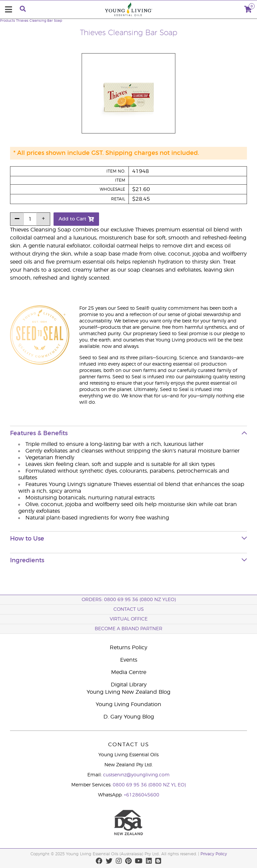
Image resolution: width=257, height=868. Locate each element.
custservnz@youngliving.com (136, 775)
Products (8, 21)
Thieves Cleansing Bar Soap (39, 21)
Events (129, 660)
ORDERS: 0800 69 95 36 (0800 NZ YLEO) (129, 600)
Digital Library (129, 685)
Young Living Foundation (128, 704)
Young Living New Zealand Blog (128, 692)
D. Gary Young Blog (129, 717)
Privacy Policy (214, 854)
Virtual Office (129, 619)
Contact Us (129, 609)
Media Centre (129, 672)
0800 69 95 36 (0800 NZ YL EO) (149, 785)
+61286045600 (142, 795)
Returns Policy (128, 648)
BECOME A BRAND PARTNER (128, 629)
